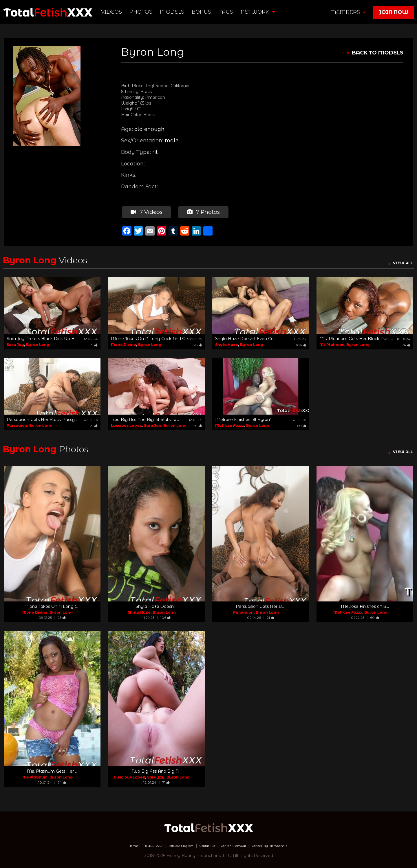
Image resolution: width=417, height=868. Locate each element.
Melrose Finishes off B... (365, 604)
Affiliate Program (170, 843)
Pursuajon (17, 423)
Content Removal (242, 843)
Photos (143, 12)
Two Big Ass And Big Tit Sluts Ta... (145, 417)
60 (302, 423)
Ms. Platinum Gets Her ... (52, 769)
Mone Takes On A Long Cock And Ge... (151, 336)
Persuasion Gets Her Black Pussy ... (43, 417)
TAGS (228, 12)
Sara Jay (15, 342)
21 (94, 423)
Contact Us (206, 843)
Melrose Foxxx (230, 423)
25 (198, 343)
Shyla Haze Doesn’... (156, 604)
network (260, 12)
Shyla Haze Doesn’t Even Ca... (246, 336)
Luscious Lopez (126, 423)
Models (174, 12)
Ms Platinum (332, 342)
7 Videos (145, 211)
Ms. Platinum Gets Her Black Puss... (356, 336)
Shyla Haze (227, 342)
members (348, 12)
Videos (113, 12)
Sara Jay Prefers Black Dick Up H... (42, 336)
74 (406, 343)
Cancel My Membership (292, 843)
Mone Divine (124, 342)
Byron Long (38, 342)
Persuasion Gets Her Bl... (261, 604)
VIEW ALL (399, 260)
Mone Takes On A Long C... (52, 604)
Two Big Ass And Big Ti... (156, 769)
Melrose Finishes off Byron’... (244, 417)
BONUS (203, 12)
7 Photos (201, 211)
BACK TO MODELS (378, 53)
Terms (105, 843)
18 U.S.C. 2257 (132, 843)
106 (301, 343)
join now (393, 12)
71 (94, 343)
